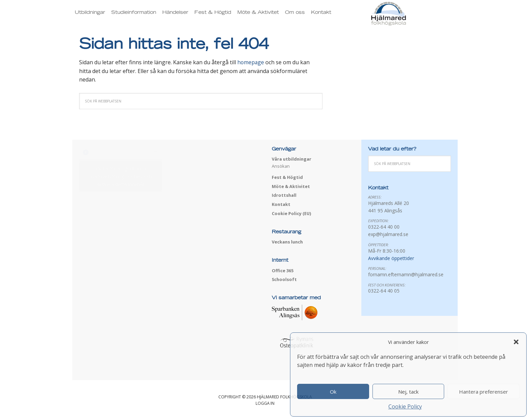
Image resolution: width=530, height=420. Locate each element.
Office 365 (283, 271)
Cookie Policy (405, 406)
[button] (516, 342)
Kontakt (281, 204)
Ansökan (281, 166)
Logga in (265, 403)
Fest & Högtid (287, 177)
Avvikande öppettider (391, 258)
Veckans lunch (288, 242)
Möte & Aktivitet (291, 186)
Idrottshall (284, 195)
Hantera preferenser (484, 392)
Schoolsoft (285, 279)
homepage (251, 62)
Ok (333, 392)
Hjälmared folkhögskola (413, 18)
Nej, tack (408, 392)
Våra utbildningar (292, 159)
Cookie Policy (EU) (292, 213)
